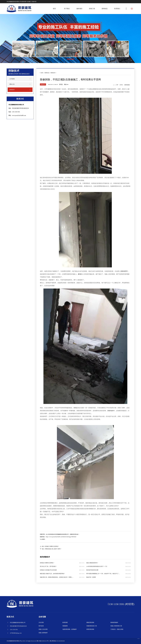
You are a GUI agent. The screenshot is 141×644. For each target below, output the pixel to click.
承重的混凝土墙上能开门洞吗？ (53, 549)
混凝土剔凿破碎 (43, 633)
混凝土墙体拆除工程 (116, 626)
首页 (54, 9)
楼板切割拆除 (90, 622)
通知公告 (12, 84)
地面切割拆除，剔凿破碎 (70, 629)
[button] (70, 59)
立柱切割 (41, 622)
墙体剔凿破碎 (114, 622)
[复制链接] (127, 85)
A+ (117, 85)
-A (113, 85)
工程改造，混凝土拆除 (117, 629)
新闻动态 (105, 9)
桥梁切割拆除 (90, 629)
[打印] (121, 85)
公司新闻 (12, 79)
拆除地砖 (110, 411)
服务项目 (79, 9)
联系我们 (117, 9)
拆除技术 (12, 90)
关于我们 (67, 9)
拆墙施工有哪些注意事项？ (52, 546)
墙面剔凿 (65, 626)
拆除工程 (92, 9)
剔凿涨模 (65, 622)
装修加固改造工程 (92, 626)
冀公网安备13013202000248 (57, 641)
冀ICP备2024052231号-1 (43, 641)
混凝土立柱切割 (43, 629)
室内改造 (41, 626)
